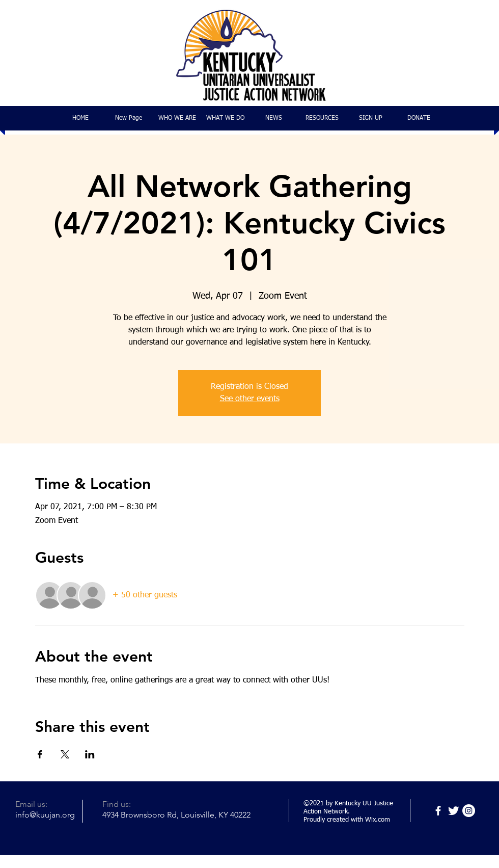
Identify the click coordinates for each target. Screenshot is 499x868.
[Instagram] (469, 811)
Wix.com (378, 820)
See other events (250, 399)
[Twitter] (453, 811)
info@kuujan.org (45, 815)
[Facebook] (438, 811)
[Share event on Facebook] (40, 754)
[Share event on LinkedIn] (90, 754)
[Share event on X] (65, 754)
